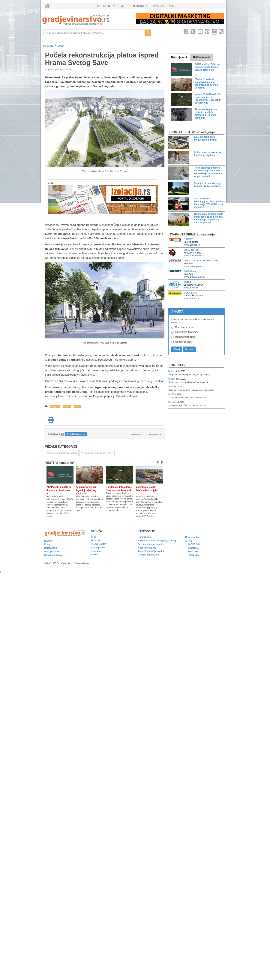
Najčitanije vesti (202, 57)
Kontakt (48, 544)
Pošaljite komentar (76, 434)
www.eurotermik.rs (194, 256)
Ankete (95, 555)
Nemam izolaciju (183, 342)
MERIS (187, 282)
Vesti (61, 46)
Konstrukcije (145, 537)
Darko (171, 402)
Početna (49, 46)
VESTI (124, 6)
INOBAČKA (190, 271)
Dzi (170, 394)
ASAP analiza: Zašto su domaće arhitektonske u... (59, 490)
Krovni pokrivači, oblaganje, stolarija (157, 541)
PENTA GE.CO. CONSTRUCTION (201, 261)
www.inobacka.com (194, 277)
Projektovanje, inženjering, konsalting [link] (97, 453)
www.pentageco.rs (194, 266)
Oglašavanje (51, 548)
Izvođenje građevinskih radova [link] (62, 453)
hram (77, 406)
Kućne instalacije (147, 548)
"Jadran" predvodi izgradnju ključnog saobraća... (86, 490)
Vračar (67, 406)
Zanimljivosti (98, 548)
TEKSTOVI (141, 7)
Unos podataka (52, 552)
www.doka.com (192, 298)
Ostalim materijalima (185, 337)
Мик (171, 387)
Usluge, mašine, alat (149, 555)
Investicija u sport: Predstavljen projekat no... (147, 490)
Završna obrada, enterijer (151, 544)
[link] (87, 20)
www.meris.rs (191, 288)
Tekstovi (95, 540)
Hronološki (137, 435)
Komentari (178, 365)
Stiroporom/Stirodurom (186, 332)
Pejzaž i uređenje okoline (151, 551)
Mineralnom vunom (185, 327)
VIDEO (173, 6)
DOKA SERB (190, 293)
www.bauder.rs (192, 245)
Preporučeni (155, 435)
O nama (48, 541)
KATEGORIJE (106, 7)
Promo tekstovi (99, 544)
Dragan (172, 371)
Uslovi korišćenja (53, 555)
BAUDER (189, 239)
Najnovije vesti (179, 57)
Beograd (55, 406)
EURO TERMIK (192, 250)
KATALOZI (158, 6)
